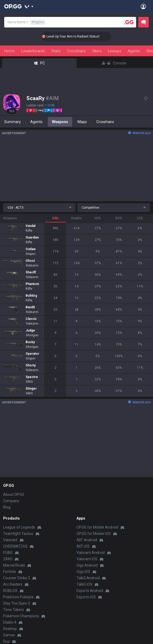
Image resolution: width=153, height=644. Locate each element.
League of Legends (19, 527)
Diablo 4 (10, 622)
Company (11, 501)
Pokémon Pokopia (18, 597)
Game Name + (26, 22)
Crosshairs (77, 51)
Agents (134, 51)
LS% (140, 218)
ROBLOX (10, 591)
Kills (55, 218)
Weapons (60, 122)
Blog (7, 507)
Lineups (115, 51)
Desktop (10, 629)
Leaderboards (33, 51)
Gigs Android (87, 565)
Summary (13, 122)
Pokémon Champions (21, 616)
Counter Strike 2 (17, 578)
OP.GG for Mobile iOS (94, 534)
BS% (119, 218)
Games (9, 635)
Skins (97, 51)
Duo (6, 641)
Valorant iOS (87, 559)
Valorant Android (91, 553)
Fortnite (10, 572)
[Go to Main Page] (13, 6)
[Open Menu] (143, 6)
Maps (82, 122)
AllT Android (87, 540)
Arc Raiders (13, 584)
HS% (98, 218)
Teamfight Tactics (18, 534)
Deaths (77, 218)
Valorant (10, 540)
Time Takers (14, 610)
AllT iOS (83, 546)
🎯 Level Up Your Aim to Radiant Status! (77, 36)
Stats (56, 51)
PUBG (8, 553)
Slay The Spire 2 (17, 603)
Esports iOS (86, 597)
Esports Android (90, 591)
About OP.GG (14, 494)
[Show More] (29, 6)
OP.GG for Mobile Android (97, 527)
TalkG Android (88, 578)
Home (9, 51)
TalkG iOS (84, 584)
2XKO (8, 559)
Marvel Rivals (14, 565)
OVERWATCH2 (15, 546)
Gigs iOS (83, 572)
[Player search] (129, 22)
